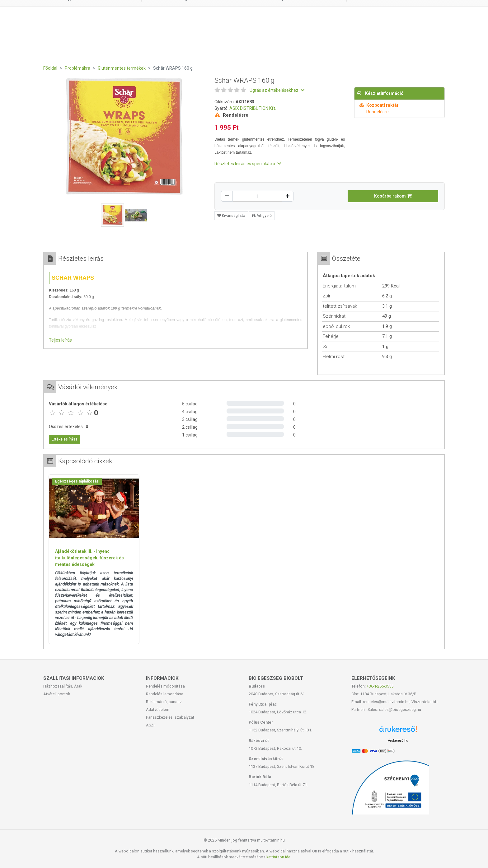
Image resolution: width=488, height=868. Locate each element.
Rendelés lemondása (165, 694)
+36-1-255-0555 (380, 686)
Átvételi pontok (57, 694)
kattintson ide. (279, 857)
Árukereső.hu (398, 740)
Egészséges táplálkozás (77, 481)
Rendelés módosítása (165, 686)
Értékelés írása (65, 439)
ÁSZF (151, 725)
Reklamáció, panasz (164, 702)
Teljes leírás (60, 340)
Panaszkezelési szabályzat (170, 717)
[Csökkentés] (227, 196)
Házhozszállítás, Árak (63, 686)
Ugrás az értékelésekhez (277, 90)
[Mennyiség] (257, 196)
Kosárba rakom (393, 196)
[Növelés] (288, 196)
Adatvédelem (158, 709)
